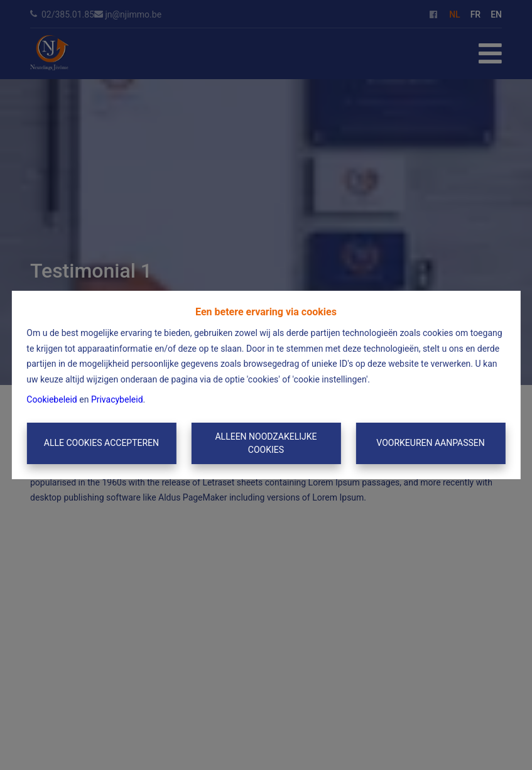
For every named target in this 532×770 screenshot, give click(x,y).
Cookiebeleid (52, 399)
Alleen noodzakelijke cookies (266, 443)
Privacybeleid (117, 399)
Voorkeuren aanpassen (430, 443)
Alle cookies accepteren (101, 443)
